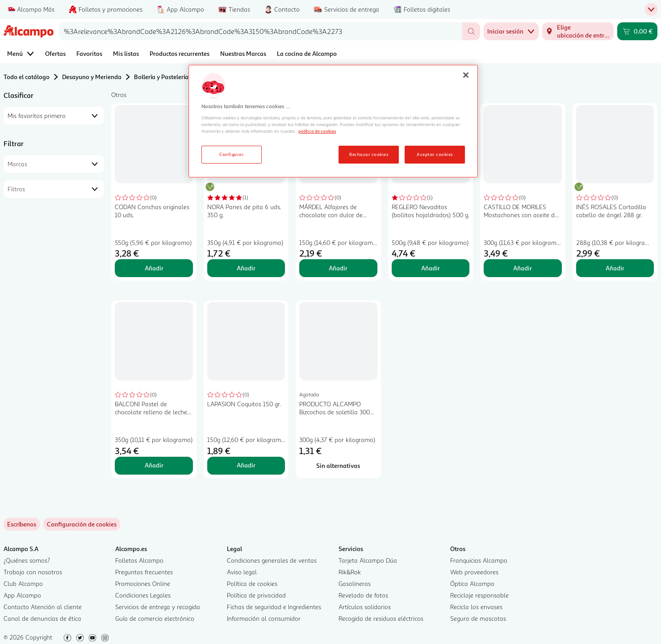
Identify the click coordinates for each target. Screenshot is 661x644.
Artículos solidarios (365, 607)
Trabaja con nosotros (33, 572)
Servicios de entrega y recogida (158, 607)
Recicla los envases (476, 607)
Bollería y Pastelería (161, 77)
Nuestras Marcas (243, 53)
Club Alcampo (23, 583)
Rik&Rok (350, 572)
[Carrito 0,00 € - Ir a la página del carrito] (637, 31)
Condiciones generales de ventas (272, 560)
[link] (82, 524)
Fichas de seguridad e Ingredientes (274, 607)
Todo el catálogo (27, 77)
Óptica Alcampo (472, 583)
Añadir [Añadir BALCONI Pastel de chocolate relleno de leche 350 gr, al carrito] (154, 465)
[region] (333, 121)
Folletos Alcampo (139, 560)
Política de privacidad (256, 595)
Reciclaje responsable (479, 595)
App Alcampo (22, 595)
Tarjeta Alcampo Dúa (368, 560)
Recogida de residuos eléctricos (381, 618)
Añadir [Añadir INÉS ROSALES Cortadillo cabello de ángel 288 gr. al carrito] (615, 268)
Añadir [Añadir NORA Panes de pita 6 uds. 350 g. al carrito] (246, 268)
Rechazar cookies (369, 154)
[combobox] (261, 31)
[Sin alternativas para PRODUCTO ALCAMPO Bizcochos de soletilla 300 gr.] (338, 466)
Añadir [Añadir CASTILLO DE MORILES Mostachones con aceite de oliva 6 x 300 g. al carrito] (523, 268)
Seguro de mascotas (478, 618)
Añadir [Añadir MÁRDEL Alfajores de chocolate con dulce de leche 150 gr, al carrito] (338, 268)
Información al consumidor (264, 618)
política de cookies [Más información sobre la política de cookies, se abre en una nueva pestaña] (317, 131)
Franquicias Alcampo (479, 560)
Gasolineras (355, 583)
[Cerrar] (466, 75)
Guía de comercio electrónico (155, 618)
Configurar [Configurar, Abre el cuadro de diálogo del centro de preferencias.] (232, 154)
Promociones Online (143, 583)
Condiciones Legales (143, 595)
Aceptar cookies (435, 154)
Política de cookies (252, 583)
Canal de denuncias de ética (42, 618)
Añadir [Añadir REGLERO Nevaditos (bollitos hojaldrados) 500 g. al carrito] (431, 268)
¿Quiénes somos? (27, 560)
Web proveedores (474, 572)
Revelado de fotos (363, 595)
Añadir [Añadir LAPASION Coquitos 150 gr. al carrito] (246, 465)
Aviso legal (242, 572)
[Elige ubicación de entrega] (578, 31)
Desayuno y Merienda (92, 77)
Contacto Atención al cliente (43, 607)
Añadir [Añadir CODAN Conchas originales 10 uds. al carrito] (154, 268)
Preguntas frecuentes (144, 572)
